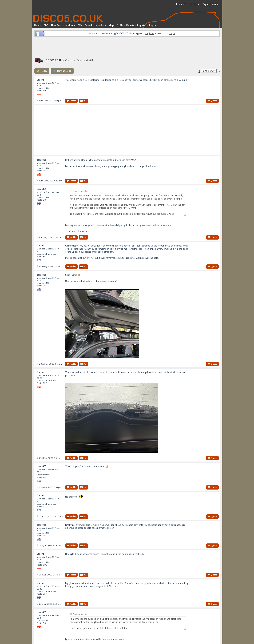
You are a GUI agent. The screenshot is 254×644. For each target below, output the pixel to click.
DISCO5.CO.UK (54, 60)
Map (111, 25)
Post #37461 (37, 101)
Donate (130, 25)
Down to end (64, 71)
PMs (80, 25)
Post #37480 (37, 364)
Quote (214, 101)
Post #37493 (37, 516)
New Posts (57, 25)
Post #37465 (37, 266)
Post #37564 (37, 545)
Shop (195, 4)
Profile (120, 25)
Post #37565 (37, 575)
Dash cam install (85, 60)
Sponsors (211, 4)
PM (85, 101)
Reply (44, 71)
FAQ (46, 25)
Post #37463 (37, 237)
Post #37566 (37, 604)
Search (89, 25)
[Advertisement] (127, 47)
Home (38, 25)
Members (101, 25)
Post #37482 (37, 458)
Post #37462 (37, 181)
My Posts (70, 25)
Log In (153, 25)
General (69, 60)
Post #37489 (37, 487)
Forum (181, 4)
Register (142, 25)
